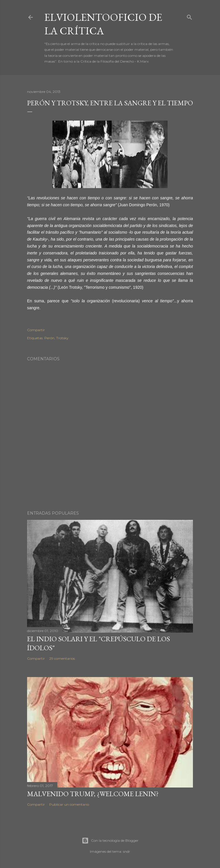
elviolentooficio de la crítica (103, 24)
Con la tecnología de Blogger (110, 841)
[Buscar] (189, 16)
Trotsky (62, 338)
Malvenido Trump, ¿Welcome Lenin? (93, 794)
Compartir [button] (36, 330)
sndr (127, 851)
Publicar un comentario (69, 804)
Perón (49, 338)
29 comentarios (62, 658)
